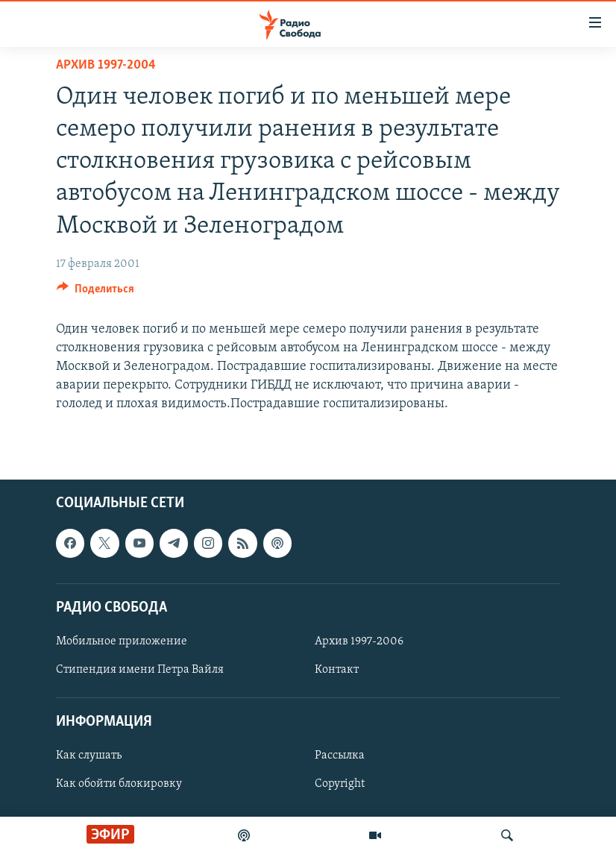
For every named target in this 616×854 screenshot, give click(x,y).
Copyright (340, 784)
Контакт (337, 670)
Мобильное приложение (122, 641)
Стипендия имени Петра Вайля (140, 670)
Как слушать (89, 756)
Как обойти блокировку (119, 784)
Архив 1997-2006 (359, 641)
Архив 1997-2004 (106, 65)
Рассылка (340, 756)
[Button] (95, 292)
